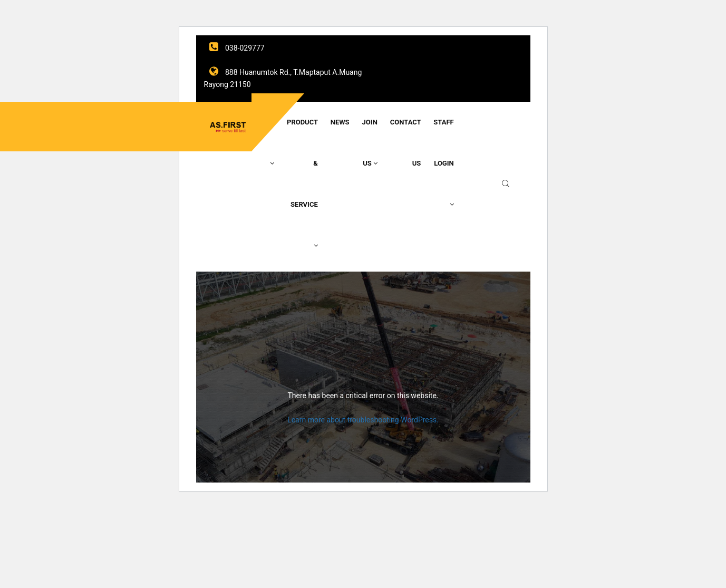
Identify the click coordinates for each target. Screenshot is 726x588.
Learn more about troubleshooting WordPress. (363, 420)
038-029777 (237, 48)
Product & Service (302, 184)
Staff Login (443, 163)
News (340, 122)
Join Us (370, 143)
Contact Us (406, 143)
